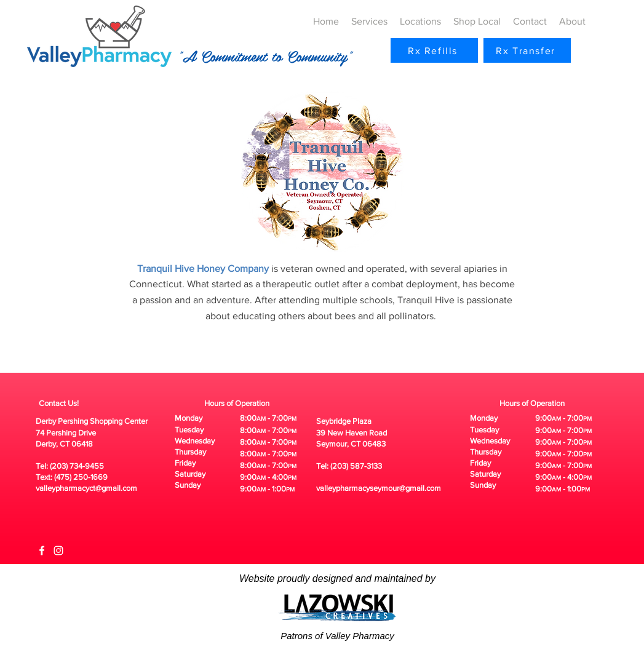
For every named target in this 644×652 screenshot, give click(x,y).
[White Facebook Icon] (42, 551)
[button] (369, 22)
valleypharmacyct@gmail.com (86, 488)
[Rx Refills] (434, 50)
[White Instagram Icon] (58, 551)
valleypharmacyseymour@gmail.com (379, 488)
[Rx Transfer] (527, 50)
